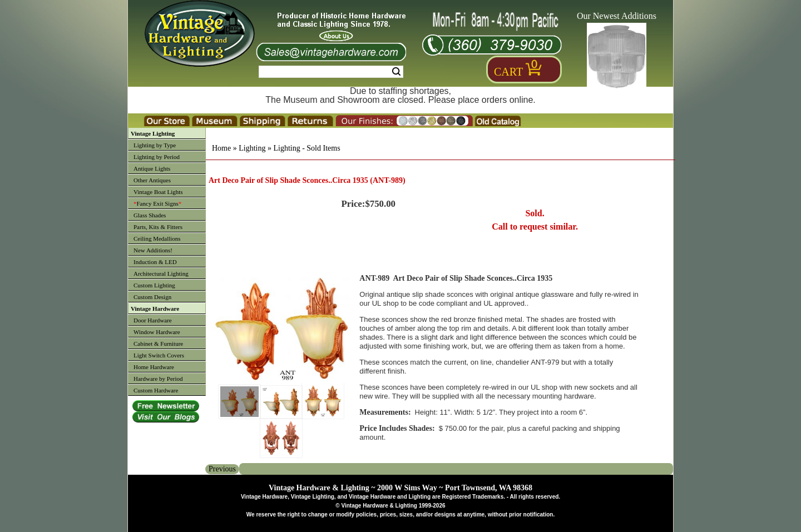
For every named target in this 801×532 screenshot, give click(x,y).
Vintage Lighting (153, 133)
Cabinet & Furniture (158, 344)
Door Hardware (153, 320)
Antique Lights (152, 168)
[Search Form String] (331, 72)
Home (221, 148)
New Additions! (153, 250)
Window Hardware (157, 332)
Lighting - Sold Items (306, 148)
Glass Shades (150, 215)
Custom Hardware (156, 390)
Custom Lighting (154, 285)
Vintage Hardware (155, 309)
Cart (508, 72)
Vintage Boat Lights (158, 192)
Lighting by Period (157, 157)
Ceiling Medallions (157, 238)
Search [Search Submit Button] (396, 72)
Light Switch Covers (159, 355)
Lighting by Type (155, 145)
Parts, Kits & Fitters (158, 227)
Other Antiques (152, 180)
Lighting (252, 148)
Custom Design (152, 297)
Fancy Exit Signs (157, 203)
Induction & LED (155, 262)
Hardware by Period (158, 379)
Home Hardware (154, 367)
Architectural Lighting (161, 274)
